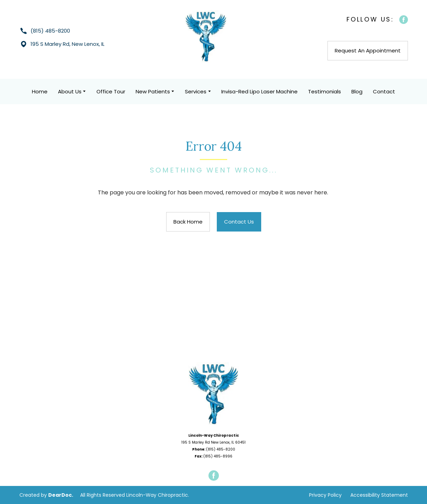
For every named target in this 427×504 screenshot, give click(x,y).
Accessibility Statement (379, 495)
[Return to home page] (206, 38)
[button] (45, 31)
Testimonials (324, 91)
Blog (357, 91)
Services (196, 91)
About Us (70, 91)
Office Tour (111, 91)
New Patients (153, 91)
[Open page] (213, 394)
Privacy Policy (325, 495)
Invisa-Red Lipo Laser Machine (259, 91)
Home (40, 91)
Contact (384, 91)
